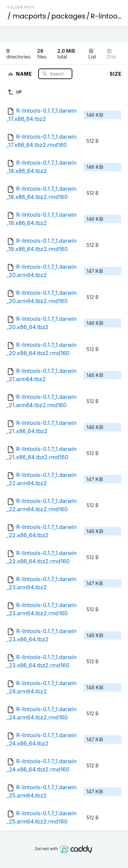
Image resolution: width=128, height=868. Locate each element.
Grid (111, 54)
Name (25, 73)
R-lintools (106, 16)
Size (116, 74)
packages (68, 16)
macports (29, 16)
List (92, 54)
